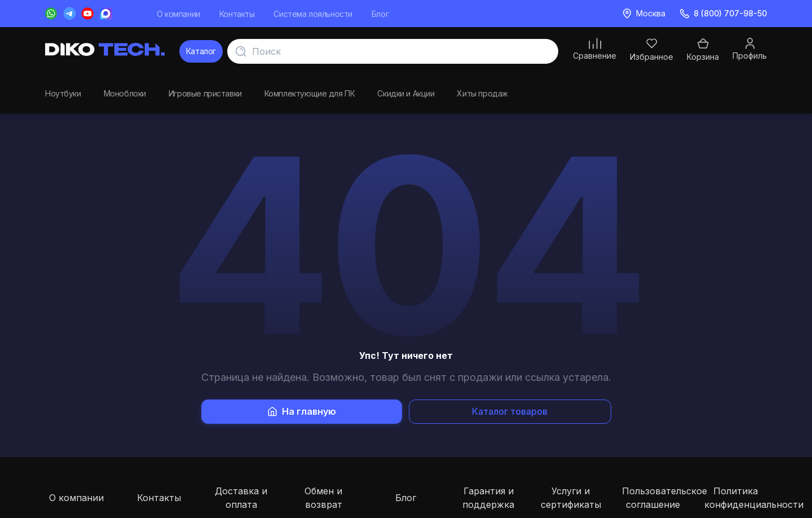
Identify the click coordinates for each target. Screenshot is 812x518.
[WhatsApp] (51, 14)
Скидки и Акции (406, 92)
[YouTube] (87, 14)
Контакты (237, 14)
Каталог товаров (510, 411)
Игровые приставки (205, 92)
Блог (380, 14)
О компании (178, 14)
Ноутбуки (63, 92)
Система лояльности (313, 14)
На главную (302, 411)
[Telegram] (69, 14)
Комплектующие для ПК (310, 92)
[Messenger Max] (105, 14)
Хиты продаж (482, 92)
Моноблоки (125, 92)
